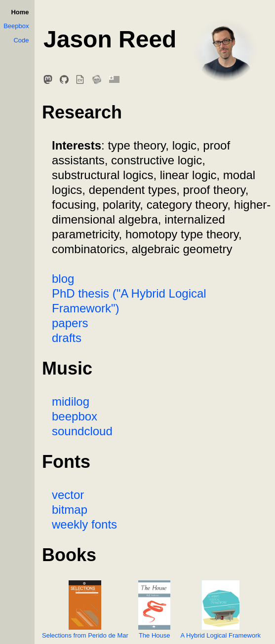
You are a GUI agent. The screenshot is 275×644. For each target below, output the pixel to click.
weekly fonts (84, 524)
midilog (71, 401)
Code (21, 40)
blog (63, 279)
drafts (67, 338)
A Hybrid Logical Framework (220, 610)
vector (68, 495)
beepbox (75, 416)
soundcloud (82, 431)
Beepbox (16, 26)
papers (70, 323)
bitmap (70, 510)
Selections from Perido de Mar (85, 610)
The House (155, 610)
